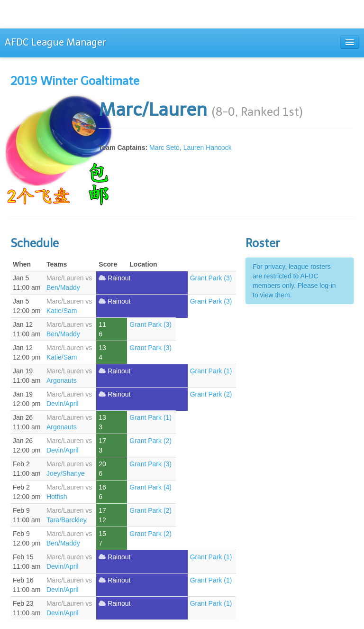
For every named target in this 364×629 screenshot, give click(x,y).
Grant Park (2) (211, 394)
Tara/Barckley (67, 520)
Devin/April (63, 404)
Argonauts (62, 380)
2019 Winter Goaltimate (75, 81)
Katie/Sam (62, 311)
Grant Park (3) (211, 278)
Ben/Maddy (63, 287)
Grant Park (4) (150, 487)
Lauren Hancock (208, 148)
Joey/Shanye (66, 473)
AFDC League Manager (55, 42)
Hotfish (57, 497)
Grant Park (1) (211, 371)
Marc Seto (164, 148)
